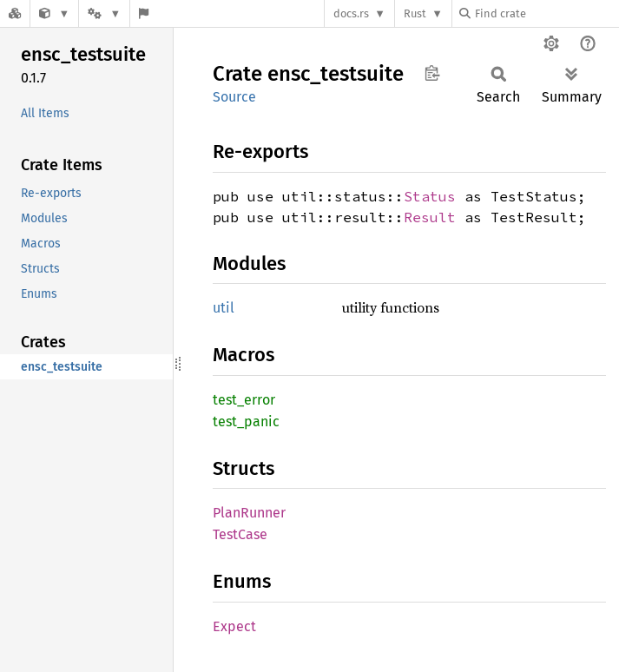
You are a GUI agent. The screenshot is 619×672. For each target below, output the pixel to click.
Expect (234, 626)
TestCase (240, 534)
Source (234, 97)
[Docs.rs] (15, 13)
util (224, 308)
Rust (415, 13)
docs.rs (351, 13)
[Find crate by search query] (546, 13)
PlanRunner (249, 513)
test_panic (246, 422)
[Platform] (104, 13)
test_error (244, 400)
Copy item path (432, 73)
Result (430, 217)
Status (430, 196)
